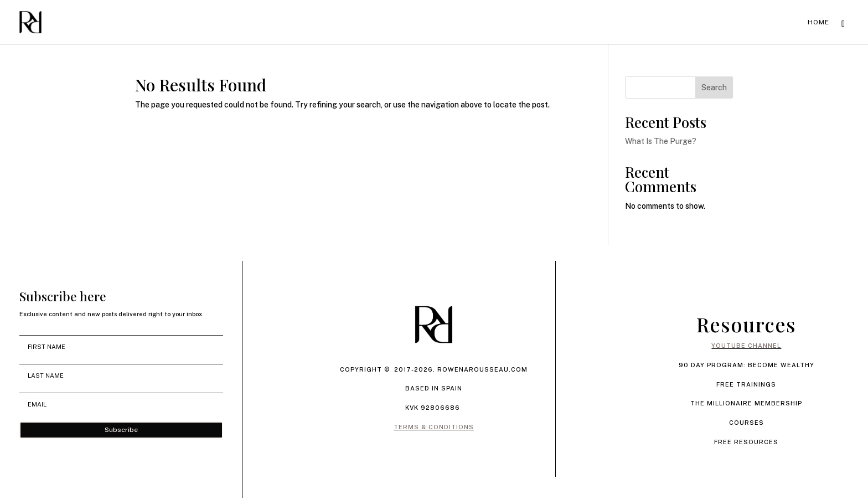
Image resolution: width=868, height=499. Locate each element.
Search (714, 88)
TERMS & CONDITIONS (434, 427)
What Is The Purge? (661, 141)
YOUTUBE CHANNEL (746, 346)
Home (818, 22)
